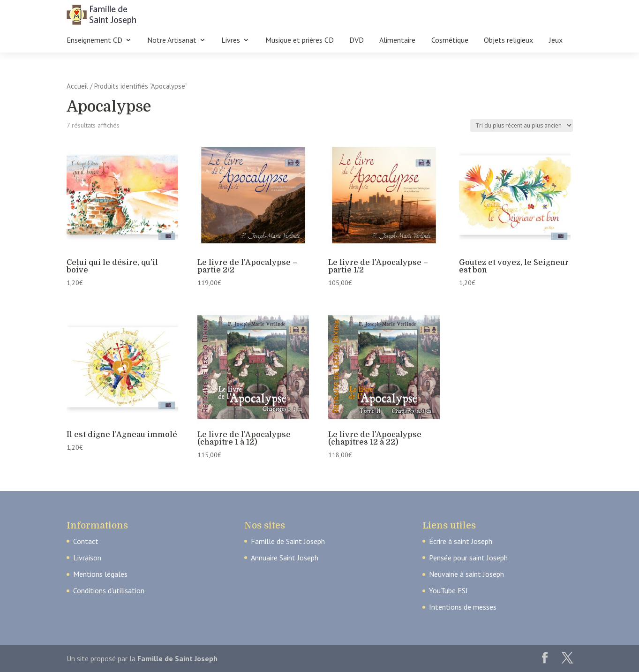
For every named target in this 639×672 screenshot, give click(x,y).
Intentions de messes (463, 607)
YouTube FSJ (448, 590)
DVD (357, 41)
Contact (86, 541)
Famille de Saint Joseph (288, 541)
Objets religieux (508, 41)
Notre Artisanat (172, 41)
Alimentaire (397, 41)
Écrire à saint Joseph (461, 541)
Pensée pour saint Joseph (468, 558)
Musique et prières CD (300, 41)
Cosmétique (450, 41)
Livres (231, 41)
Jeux (556, 41)
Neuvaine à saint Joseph (466, 574)
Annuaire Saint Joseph (285, 558)
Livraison (87, 558)
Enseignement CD (94, 41)
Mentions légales (100, 574)
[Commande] (522, 125)
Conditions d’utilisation (109, 590)
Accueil (77, 86)
